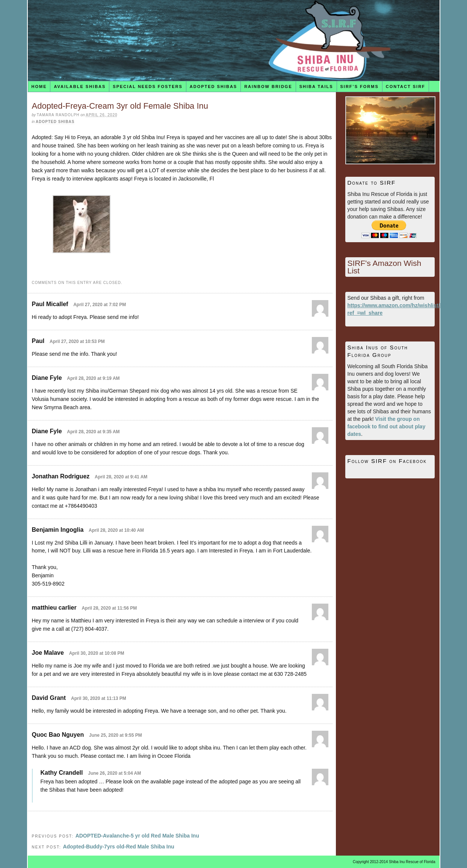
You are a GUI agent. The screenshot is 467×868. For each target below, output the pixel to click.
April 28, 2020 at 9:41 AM (121, 477)
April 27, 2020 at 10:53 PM (77, 341)
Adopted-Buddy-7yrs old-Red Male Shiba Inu (118, 847)
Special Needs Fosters (147, 86)
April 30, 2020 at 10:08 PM (97, 653)
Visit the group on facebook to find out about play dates (387, 426)
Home (39, 86)
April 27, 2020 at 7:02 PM (100, 305)
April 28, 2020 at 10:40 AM (116, 530)
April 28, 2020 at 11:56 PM (109, 608)
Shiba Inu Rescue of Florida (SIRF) (234, 40)
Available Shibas (80, 86)
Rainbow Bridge (268, 86)
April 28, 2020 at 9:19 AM (93, 378)
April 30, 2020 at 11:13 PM (99, 698)
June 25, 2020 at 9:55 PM (116, 735)
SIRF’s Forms (360, 86)
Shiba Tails (316, 86)
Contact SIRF (406, 86)
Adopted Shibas (213, 86)
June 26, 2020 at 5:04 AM (114, 773)
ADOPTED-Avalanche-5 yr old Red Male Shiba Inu (137, 836)
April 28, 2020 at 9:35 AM (93, 432)
